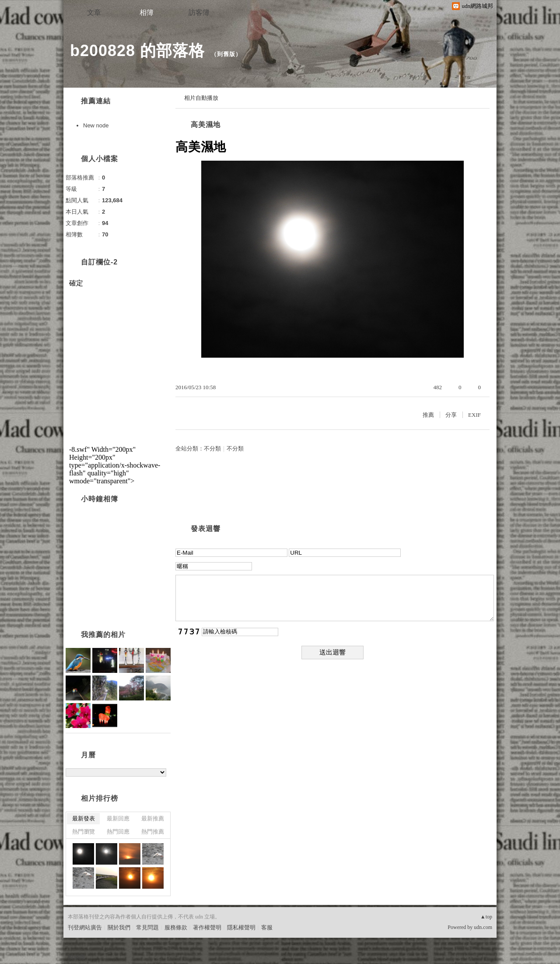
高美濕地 (206, 125)
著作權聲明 (207, 927)
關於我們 (119, 927)
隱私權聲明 (241, 927)
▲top (486, 917)
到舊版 (226, 54)
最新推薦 (153, 818)
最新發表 (84, 818)
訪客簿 (199, 12)
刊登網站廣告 (85, 927)
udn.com (483, 927)
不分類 (212, 449)
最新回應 (118, 818)
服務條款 (176, 927)
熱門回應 (118, 832)
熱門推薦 (153, 832)
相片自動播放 (201, 98)
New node (96, 125)
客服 (267, 927)
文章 (94, 12)
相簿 (147, 12)
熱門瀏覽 (84, 832)
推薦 (428, 415)
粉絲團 (76, 957)
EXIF (474, 415)
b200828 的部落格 (137, 51)
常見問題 (147, 927)
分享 (451, 415)
